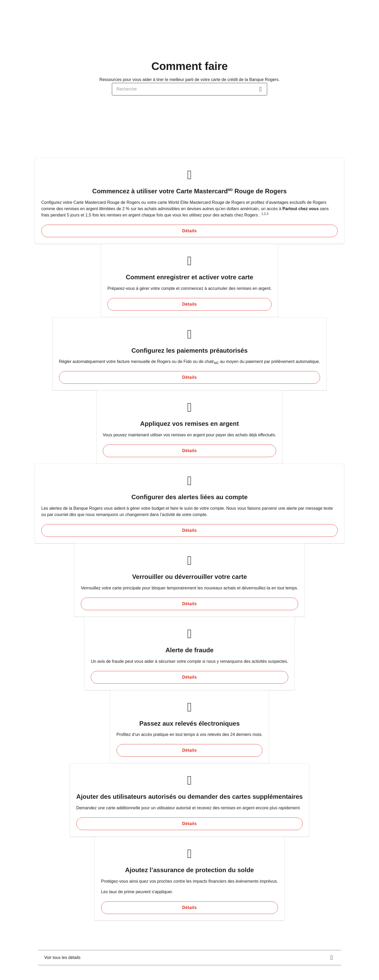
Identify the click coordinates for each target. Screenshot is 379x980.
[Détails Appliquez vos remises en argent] (190, 451)
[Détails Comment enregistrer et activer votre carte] (189, 304)
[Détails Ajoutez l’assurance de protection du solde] (189, 908)
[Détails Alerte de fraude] (189, 677)
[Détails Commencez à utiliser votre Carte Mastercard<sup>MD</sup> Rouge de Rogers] (189, 231)
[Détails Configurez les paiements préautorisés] (189, 377)
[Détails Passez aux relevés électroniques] (190, 750)
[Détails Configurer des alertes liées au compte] (189, 531)
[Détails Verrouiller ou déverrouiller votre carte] (189, 604)
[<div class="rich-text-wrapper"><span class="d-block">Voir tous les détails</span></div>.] (189, 958)
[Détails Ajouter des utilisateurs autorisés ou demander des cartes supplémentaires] (189, 824)
